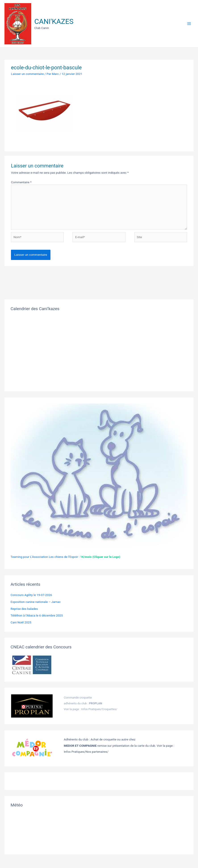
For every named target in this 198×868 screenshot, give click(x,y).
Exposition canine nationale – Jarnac (35, 602)
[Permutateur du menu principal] (189, 24)
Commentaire (21, 182)
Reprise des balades (24, 609)
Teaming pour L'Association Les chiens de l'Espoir (44, 557)
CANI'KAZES (54, 21)
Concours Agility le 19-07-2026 (31, 595)
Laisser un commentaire (27, 74)
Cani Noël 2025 (21, 622)
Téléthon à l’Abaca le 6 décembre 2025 (37, 615)
